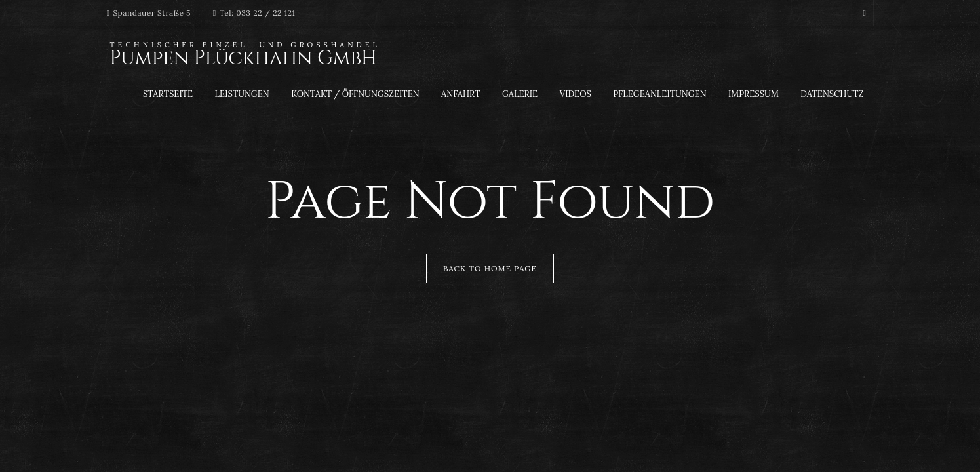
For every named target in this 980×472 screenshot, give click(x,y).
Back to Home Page (490, 268)
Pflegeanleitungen (659, 94)
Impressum (754, 94)
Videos (576, 94)
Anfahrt (461, 94)
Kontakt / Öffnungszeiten (355, 94)
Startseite (168, 94)
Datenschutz (832, 94)
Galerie (520, 94)
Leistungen (242, 94)
